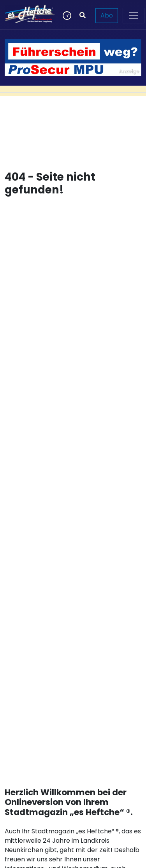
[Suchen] (83, 16)
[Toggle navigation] (134, 16)
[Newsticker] (66, 16)
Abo (107, 15)
